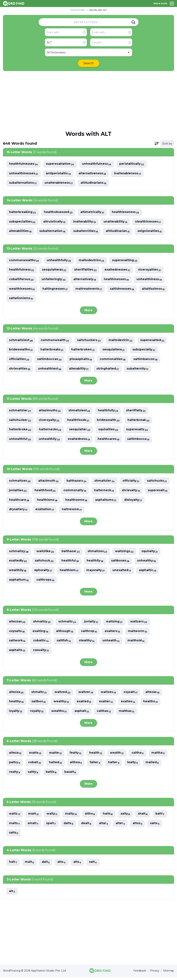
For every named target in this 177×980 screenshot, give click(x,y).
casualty (41, 652)
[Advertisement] (88, 100)
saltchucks (19, 492)
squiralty (152, 553)
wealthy (62, 704)
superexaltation (60, 164)
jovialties (46, 492)
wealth (118, 755)
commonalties (113, 360)
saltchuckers (90, 341)
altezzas (17, 624)
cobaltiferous (21, 280)
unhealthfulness (97, 164)
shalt (145, 816)
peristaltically (132, 164)
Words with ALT (98, 10)
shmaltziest (80, 412)
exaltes (130, 704)
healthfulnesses (24, 164)
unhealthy (148, 563)
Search (88, 63)
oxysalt (133, 694)
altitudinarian (118, 231)
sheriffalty (137, 412)
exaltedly (18, 563)
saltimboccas (50, 360)
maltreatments (89, 289)
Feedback (140, 974)
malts (14, 826)
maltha (160, 755)
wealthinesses (22, 289)
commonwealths (24, 261)
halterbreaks (52, 350)
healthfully (109, 412)
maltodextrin (121, 341)
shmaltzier (106, 482)
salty (127, 816)
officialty (132, 482)
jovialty (93, 624)
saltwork (17, 643)
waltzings (126, 553)
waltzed (64, 694)
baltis (52, 775)
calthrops (46, 582)
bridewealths (21, 350)
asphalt (83, 713)
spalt (51, 826)
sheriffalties (86, 270)
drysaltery (74, 511)
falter (96, 765)
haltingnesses (55, 289)
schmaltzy (19, 553)
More (88, 311)
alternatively (85, 280)
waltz (15, 816)
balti (162, 816)
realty (15, 775)
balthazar (72, 553)
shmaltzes (99, 553)
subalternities (86, 231)
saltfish (64, 643)
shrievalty (18, 501)
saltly (33, 775)
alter (122, 826)
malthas (128, 713)
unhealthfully (59, 261)
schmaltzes (20, 482)
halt (13, 865)
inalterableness (128, 173)
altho (91, 816)
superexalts (138, 431)
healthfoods (79, 421)
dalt (46, 865)
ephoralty (44, 572)
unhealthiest (50, 370)
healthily (96, 563)
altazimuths (50, 412)
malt (30, 865)
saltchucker (20, 421)
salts (14, 836)
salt (94, 865)
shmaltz (40, 694)
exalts (36, 755)
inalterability (85, 222)
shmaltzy (43, 624)
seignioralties (151, 231)
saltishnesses (123, 289)
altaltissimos (154, 289)
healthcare (73, 501)
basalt (71, 775)
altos (139, 826)
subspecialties (22, 222)
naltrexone (128, 511)
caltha (139, 755)
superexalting (126, 261)
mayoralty (97, 572)
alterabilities (20, 231)
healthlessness (126, 212)
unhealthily (50, 440)
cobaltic (41, 643)
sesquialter (80, 431)
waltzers (141, 624)
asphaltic (149, 572)
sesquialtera (114, 350)
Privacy (155, 974)
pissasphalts (81, 360)
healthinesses (117, 280)
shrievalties (20, 370)
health (97, 755)
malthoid (137, 643)
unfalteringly (54, 280)
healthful (71, 563)
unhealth (112, 643)
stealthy (87, 643)
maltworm (139, 633)
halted (56, 765)
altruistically (55, 222)
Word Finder (78, 10)
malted (154, 765)
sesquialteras (54, 270)
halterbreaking (23, 212)
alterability (79, 370)
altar (105, 826)
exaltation (101, 511)
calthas (105, 713)
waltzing (116, 624)
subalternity (139, 370)
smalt (33, 826)
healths (152, 704)
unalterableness (59, 183)
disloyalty (47, 511)
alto (62, 865)
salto (157, 826)
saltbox (39, 704)
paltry (15, 765)
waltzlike (46, 553)
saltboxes (122, 563)
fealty (76, 755)
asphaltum (19, 582)
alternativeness (93, 173)
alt (12, 894)
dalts (69, 826)
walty (53, 816)
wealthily (18, 572)
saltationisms (21, 299)
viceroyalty (50, 421)
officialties (19, 360)
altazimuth (49, 482)
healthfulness (22, 270)
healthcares (109, 440)
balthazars (77, 482)
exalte (56, 755)
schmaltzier (20, 412)
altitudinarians (94, 183)
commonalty (103, 492)
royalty (38, 713)
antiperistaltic (59, 173)
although (65, 633)
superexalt (45, 501)
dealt (87, 826)
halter (115, 765)
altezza (16, 694)
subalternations (23, 183)
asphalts (17, 652)
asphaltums (20, 511)
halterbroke (20, 431)
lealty (134, 765)
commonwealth (55, 341)
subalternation (53, 231)
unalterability (116, 222)
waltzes (110, 694)
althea (77, 765)
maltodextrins (92, 261)
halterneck (133, 492)
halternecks (50, 431)
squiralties (109, 431)
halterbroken (84, 350)
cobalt (35, 765)
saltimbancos (146, 360)
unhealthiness (151, 280)
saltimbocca (139, 440)
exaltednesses (118, 270)
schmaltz (69, 624)
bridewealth (110, 421)
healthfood (73, 492)
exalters (113, 633)
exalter (107, 704)
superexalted (154, 341)
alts (78, 865)
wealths (60, 713)
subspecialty (145, 350)
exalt (34, 816)
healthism (70, 572)
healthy (16, 704)
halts (109, 816)
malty (72, 816)
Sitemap (169, 974)
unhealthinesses (24, 173)
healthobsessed (59, 212)
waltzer (87, 694)
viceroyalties (151, 270)
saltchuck (45, 563)
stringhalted (109, 370)
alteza (15, 755)
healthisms (102, 501)
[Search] (133, 22)
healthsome (131, 501)
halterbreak (140, 421)
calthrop (90, 633)
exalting (41, 633)
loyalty (16, 713)
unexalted (123, 572)
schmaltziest (21, 341)
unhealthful (20, 440)
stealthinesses (149, 222)
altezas (155, 694)
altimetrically (93, 212)
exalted (85, 704)
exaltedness (80, 440)
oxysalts (17, 633)
